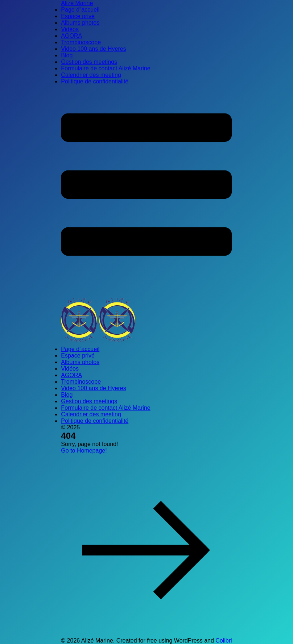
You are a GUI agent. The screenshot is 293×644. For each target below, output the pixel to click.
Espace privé (78, 16)
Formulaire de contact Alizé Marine (106, 68)
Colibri (224, 641)
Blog (67, 55)
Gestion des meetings (89, 62)
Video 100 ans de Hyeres (93, 49)
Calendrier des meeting (91, 75)
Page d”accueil (80, 10)
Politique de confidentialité (95, 81)
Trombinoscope (81, 42)
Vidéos (70, 29)
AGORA (71, 36)
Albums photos (80, 23)
